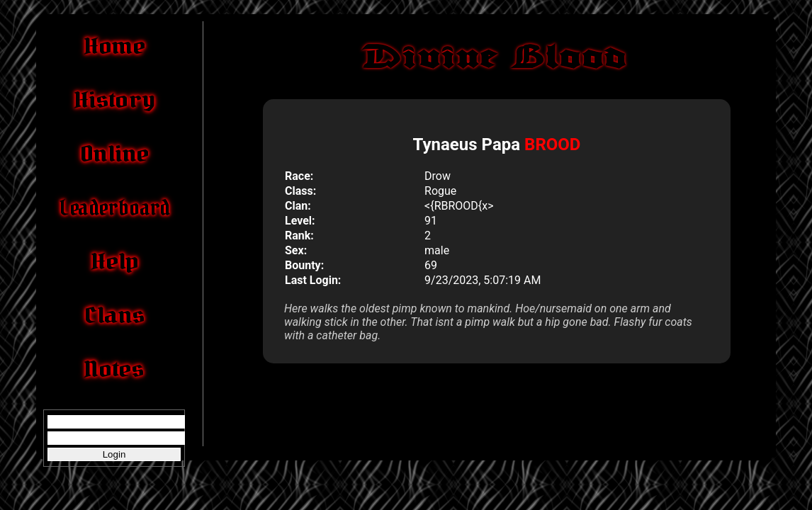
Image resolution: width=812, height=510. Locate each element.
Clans (114, 315)
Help (114, 261)
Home (114, 46)
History (114, 100)
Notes (114, 369)
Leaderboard (114, 208)
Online (114, 154)
